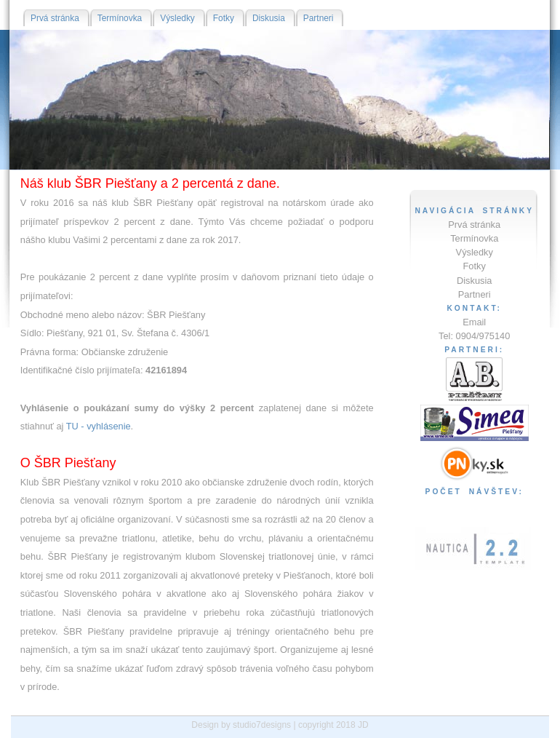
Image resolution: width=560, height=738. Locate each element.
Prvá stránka (474, 225)
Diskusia (474, 281)
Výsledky (475, 252)
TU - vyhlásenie (99, 426)
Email (474, 322)
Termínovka (474, 238)
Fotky (475, 266)
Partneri (475, 294)
